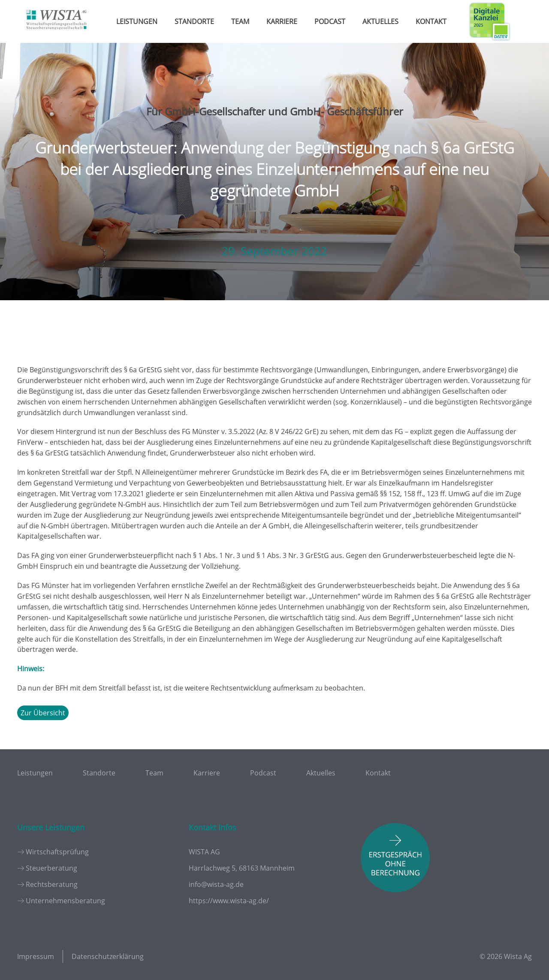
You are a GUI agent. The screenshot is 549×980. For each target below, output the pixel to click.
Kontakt (431, 21)
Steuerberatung (51, 868)
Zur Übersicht (43, 713)
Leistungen (137, 21)
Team (240, 21)
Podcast (330, 21)
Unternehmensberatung (65, 901)
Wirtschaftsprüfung (57, 852)
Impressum (36, 956)
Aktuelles (380, 21)
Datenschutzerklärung (108, 956)
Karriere (282, 21)
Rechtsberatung (52, 884)
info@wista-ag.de (216, 884)
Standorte (194, 21)
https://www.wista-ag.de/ (229, 901)
